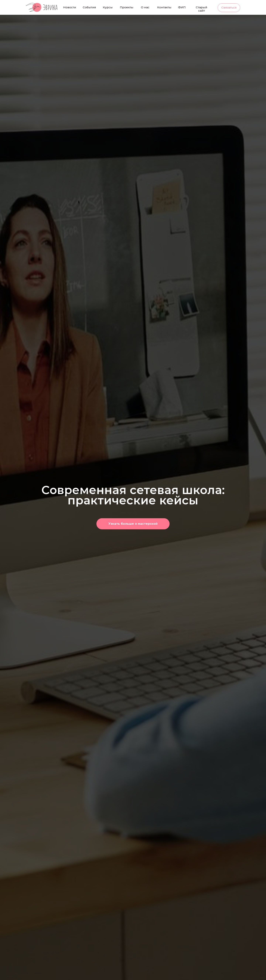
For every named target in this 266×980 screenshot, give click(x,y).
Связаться (229, 7)
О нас (145, 7)
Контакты (164, 7)
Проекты (127, 7)
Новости (70, 7)
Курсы (108, 7)
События (89, 7)
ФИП (182, 7)
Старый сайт (202, 9)
